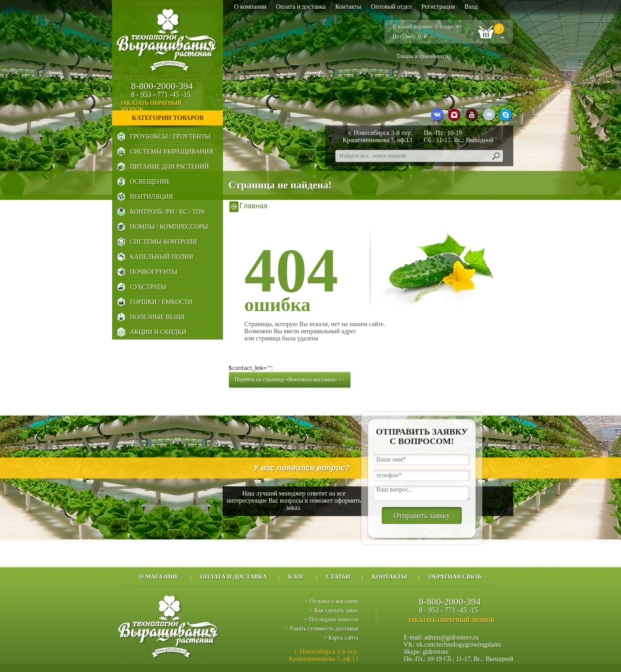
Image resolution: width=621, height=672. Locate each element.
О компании (250, 7)
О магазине (159, 577)
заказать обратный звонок (171, 106)
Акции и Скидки (158, 332)
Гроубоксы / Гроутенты (170, 136)
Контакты (348, 7)
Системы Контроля (163, 242)
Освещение (150, 181)
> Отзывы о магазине (332, 601)
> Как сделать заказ (334, 610)
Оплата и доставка (301, 7)
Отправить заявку (422, 515)
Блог (297, 577)
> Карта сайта (341, 638)
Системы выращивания (171, 151)
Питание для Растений (169, 166)
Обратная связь (455, 577)
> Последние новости (331, 619)
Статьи (338, 577)
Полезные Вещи (157, 317)
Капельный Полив (162, 257)
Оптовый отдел (391, 7)
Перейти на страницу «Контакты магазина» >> (290, 379)
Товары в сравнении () (424, 56)
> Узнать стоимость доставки (321, 628)
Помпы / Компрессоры (169, 227)
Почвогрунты (154, 272)
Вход (471, 7)
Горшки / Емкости (161, 302)
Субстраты (148, 287)
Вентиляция (151, 196)
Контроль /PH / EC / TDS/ (168, 212)
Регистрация (438, 7)
